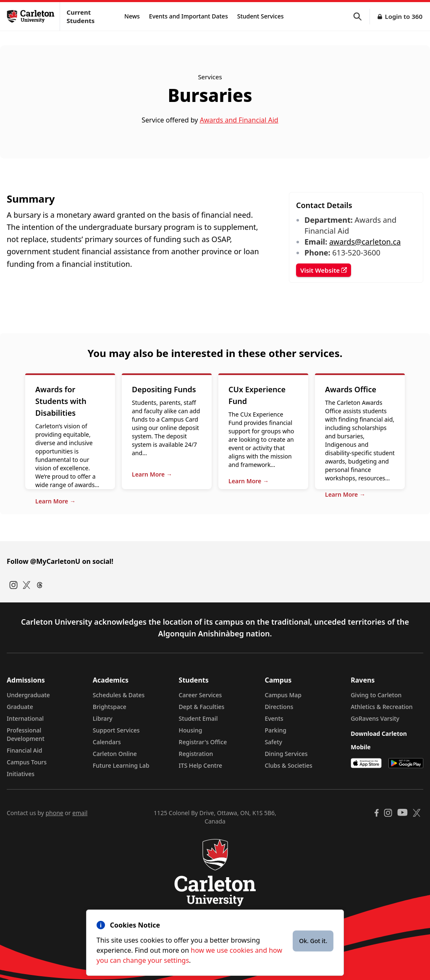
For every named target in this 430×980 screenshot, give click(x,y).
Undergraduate (28, 695)
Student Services (261, 16)
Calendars (107, 742)
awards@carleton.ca (365, 242)
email (80, 813)
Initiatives (21, 774)
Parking (275, 730)
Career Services (201, 695)
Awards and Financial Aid (239, 120)
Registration (196, 754)
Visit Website (324, 270)
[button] (362, 17)
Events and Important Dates (189, 16)
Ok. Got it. (313, 941)
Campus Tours (27, 762)
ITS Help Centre (201, 765)
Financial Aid (24, 750)
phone (54, 813)
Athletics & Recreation (381, 707)
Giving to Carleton (376, 695)
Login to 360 (404, 16)
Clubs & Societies (288, 765)
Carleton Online (115, 754)
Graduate (20, 707)
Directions (279, 707)
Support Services (116, 730)
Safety (273, 742)
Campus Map (283, 695)
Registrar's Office (203, 742)
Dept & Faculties (202, 707)
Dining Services (286, 754)
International (25, 718)
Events (274, 718)
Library (103, 718)
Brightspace (110, 707)
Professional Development (26, 734)
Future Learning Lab (121, 765)
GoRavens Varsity (375, 718)
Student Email (198, 718)
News (132, 16)
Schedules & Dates (119, 695)
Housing (191, 730)
